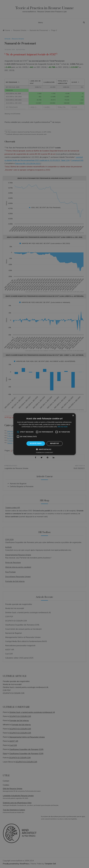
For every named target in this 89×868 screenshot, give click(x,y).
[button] (44, 449)
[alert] (44, 434)
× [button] (73, 416)
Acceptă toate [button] (36, 443)
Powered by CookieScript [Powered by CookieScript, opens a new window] (45, 452)
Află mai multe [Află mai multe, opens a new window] (63, 427)
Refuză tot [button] (55, 443)
